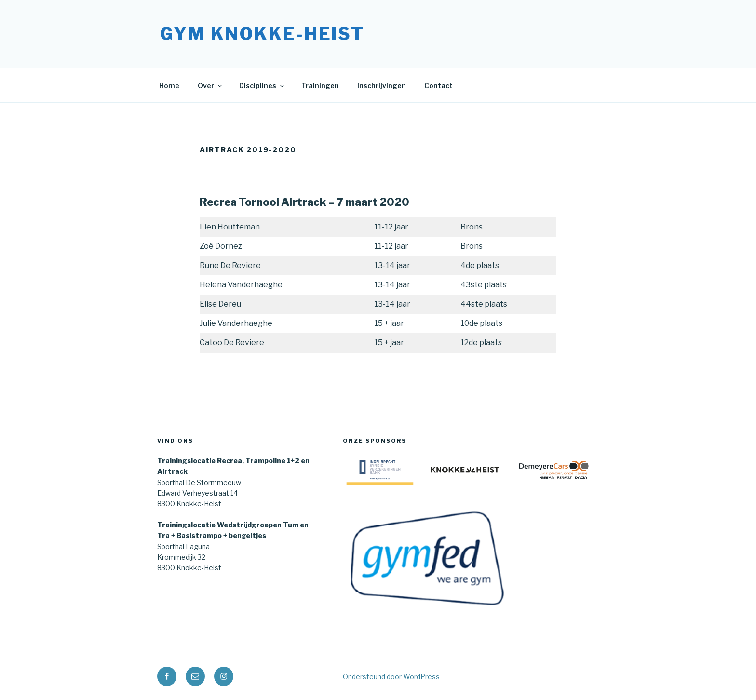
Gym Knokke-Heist (262, 34)
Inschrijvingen (382, 86)
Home (169, 86)
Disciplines (262, 86)
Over (210, 86)
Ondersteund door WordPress (391, 677)
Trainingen (320, 86)
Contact (439, 86)
